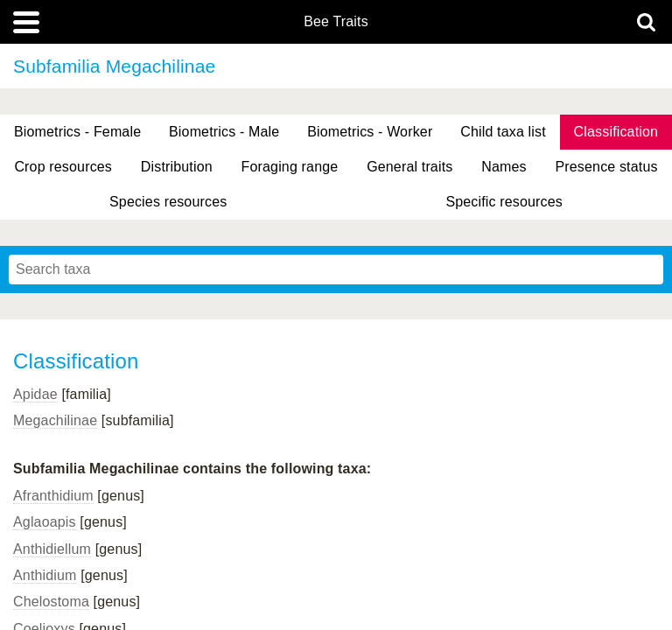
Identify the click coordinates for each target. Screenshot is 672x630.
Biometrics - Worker (370, 132)
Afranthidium (53, 496)
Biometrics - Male (224, 132)
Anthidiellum (52, 549)
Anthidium (45, 575)
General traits (409, 167)
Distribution (177, 167)
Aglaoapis (45, 522)
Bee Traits (336, 22)
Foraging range (290, 167)
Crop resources (63, 167)
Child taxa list (503, 132)
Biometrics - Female (77, 132)
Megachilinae (55, 420)
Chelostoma (51, 602)
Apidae (35, 394)
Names (504, 167)
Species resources (168, 202)
